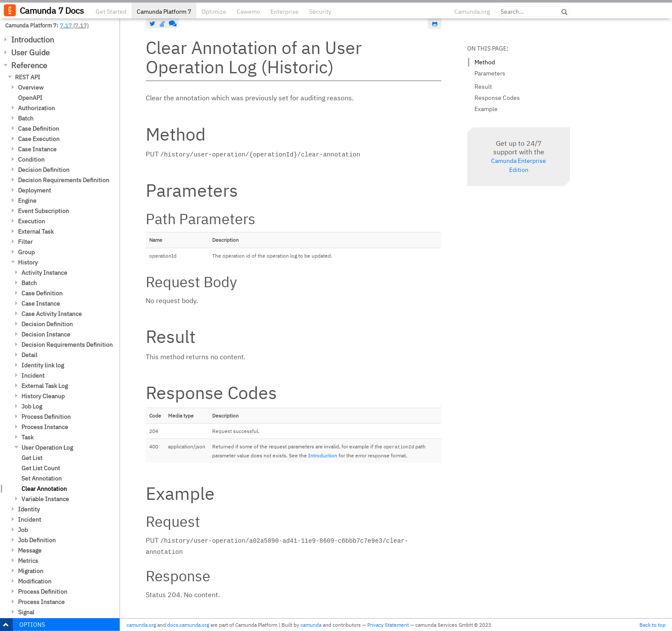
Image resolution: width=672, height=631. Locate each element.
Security (320, 12)
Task (27, 437)
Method (485, 62)
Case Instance (37, 149)
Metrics (28, 561)
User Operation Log (47, 448)
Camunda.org (472, 12)
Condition (31, 159)
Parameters (490, 73)
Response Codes (497, 98)
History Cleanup (43, 396)
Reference (29, 65)
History (28, 262)
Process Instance (45, 427)
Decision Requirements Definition (64, 180)
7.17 (66, 25)
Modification (35, 581)
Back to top (652, 625)
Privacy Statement (388, 625)
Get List (32, 458)
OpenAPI (30, 98)
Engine (27, 201)
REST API (28, 77)
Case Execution (39, 139)
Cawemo (248, 12)
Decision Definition (44, 170)
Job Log (32, 406)
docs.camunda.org (188, 625)
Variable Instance (45, 499)
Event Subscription (43, 211)
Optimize (214, 12)
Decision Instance (46, 334)
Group (26, 252)
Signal (26, 612)
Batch (26, 118)
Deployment (34, 190)
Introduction (33, 40)
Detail (29, 355)
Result (483, 87)
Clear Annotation (44, 489)
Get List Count (41, 468)
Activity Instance (44, 273)
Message (30, 550)
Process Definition (46, 417)
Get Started (111, 12)
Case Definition (39, 129)
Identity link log (43, 365)
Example (486, 109)
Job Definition (37, 540)
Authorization (36, 108)
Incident (33, 376)
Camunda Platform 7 (164, 12)
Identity (29, 509)
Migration (31, 571)
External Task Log (45, 386)
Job (23, 530)
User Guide (30, 53)
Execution (31, 221)
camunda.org (141, 625)
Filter (25, 242)
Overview (31, 87)
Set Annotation (42, 478)
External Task (36, 231)
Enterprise (285, 12)
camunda (311, 625)
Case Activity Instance (52, 314)
